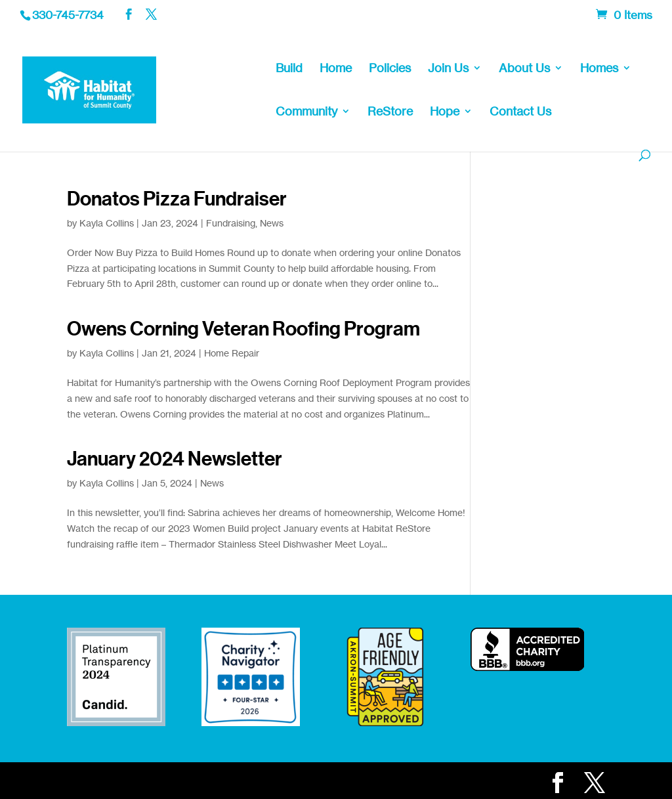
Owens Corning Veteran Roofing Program (243, 329)
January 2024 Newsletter (175, 459)
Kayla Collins (107, 223)
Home (336, 69)
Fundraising (231, 223)
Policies (390, 69)
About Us (524, 69)
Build (289, 69)
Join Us (448, 69)
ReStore (390, 112)
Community (306, 112)
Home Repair (232, 353)
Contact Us (520, 112)
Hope (445, 112)
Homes (599, 69)
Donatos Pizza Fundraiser (177, 199)
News (272, 223)
